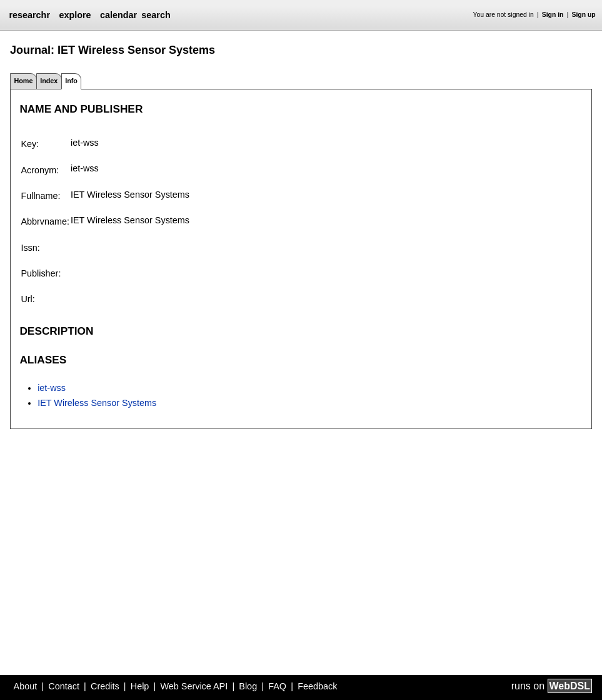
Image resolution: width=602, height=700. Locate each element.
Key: (30, 144)
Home (23, 81)
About (26, 686)
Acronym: (40, 170)
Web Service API (194, 686)
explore (75, 15)
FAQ (277, 686)
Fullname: (40, 196)
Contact (64, 686)
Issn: (30, 248)
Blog (248, 686)
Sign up (584, 15)
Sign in (553, 15)
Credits (105, 686)
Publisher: (41, 273)
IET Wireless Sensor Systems (97, 403)
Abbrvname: (45, 221)
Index (49, 81)
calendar (118, 15)
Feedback (317, 686)
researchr (29, 15)
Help (140, 686)
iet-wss (52, 388)
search (156, 15)
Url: (28, 299)
